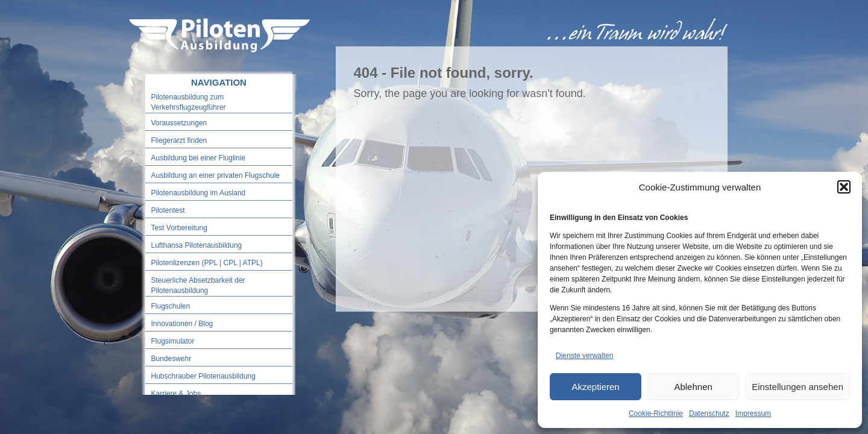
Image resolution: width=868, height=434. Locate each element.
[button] (844, 187)
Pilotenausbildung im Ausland (199, 193)
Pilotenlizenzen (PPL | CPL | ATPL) (207, 263)
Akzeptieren (595, 387)
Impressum (753, 414)
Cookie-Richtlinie (656, 414)
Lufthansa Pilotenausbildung (197, 245)
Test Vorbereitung (179, 228)
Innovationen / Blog (182, 324)
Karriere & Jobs (176, 394)
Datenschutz (709, 414)
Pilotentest (168, 210)
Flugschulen (171, 306)
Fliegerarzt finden (179, 140)
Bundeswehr (171, 359)
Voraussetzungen (179, 123)
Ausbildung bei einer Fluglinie (199, 158)
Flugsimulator (173, 341)
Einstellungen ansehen (797, 387)
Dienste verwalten (584, 356)
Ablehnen (693, 387)
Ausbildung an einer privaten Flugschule (215, 175)
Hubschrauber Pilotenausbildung (203, 376)
